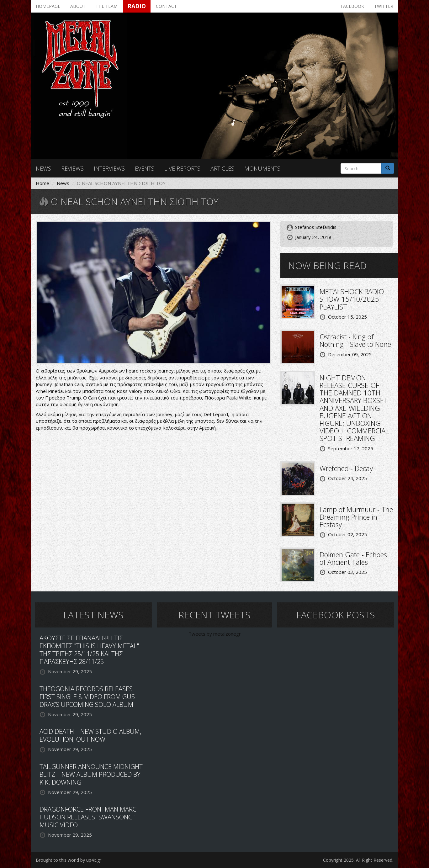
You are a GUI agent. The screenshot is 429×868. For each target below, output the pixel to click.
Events (145, 168)
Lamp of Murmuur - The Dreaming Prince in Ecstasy (356, 517)
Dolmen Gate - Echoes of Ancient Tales (353, 558)
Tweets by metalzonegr (215, 634)
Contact (166, 6)
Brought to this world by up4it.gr (69, 860)
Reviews (72, 168)
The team (107, 6)
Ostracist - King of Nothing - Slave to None (355, 340)
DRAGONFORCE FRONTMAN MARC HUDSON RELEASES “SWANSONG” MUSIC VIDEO (88, 817)
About (78, 6)
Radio (137, 6)
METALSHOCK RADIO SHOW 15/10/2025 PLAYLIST (352, 299)
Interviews (109, 168)
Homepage (48, 6)
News (43, 168)
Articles (222, 168)
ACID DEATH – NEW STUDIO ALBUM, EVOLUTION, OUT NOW (90, 735)
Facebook (352, 6)
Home (42, 183)
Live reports (182, 168)
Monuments (262, 168)
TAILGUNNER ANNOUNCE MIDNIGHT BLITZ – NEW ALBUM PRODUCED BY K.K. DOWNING (91, 774)
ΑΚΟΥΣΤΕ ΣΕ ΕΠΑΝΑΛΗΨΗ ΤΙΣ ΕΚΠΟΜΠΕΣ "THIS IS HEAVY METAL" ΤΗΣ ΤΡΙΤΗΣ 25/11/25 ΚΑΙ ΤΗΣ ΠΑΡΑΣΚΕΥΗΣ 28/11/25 (89, 650)
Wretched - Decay (346, 468)
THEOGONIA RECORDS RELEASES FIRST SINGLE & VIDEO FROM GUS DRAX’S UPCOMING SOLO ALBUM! (87, 697)
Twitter (384, 6)
